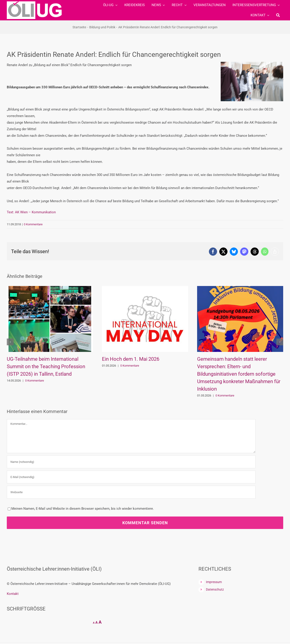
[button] (10, 342)
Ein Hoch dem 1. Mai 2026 (131, 359)
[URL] (131, 492)
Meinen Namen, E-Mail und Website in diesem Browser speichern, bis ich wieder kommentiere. (83, 509)
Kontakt (13, 594)
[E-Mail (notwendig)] (131, 477)
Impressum (214, 582)
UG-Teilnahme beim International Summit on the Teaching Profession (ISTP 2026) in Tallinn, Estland (46, 366)
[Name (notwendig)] (131, 462)
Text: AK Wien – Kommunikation (31, 212)
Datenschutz (215, 589)
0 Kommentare (33, 224)
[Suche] (278, 15)
